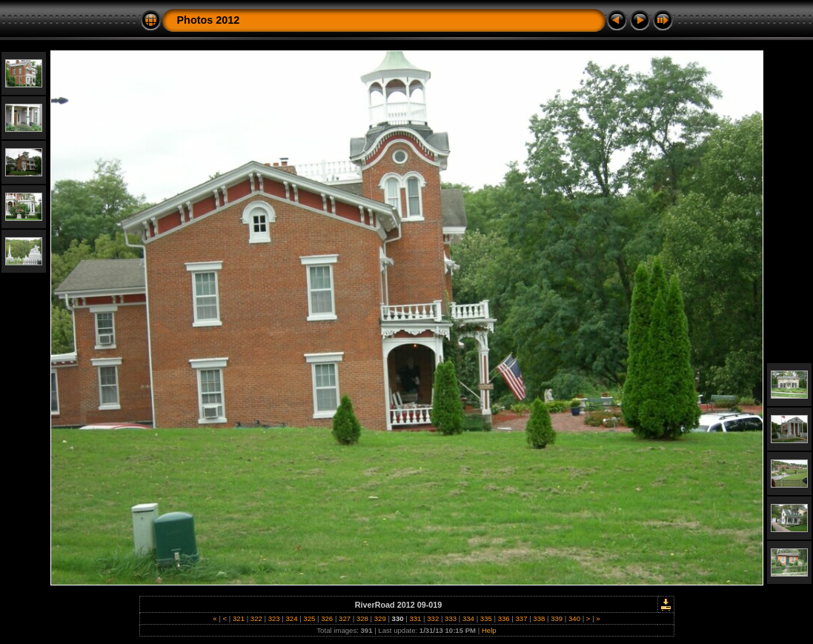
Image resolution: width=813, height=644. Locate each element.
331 (415, 618)
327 (344, 618)
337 (521, 618)
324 (292, 618)
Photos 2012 (209, 20)
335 (486, 618)
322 (256, 618)
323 (274, 618)
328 (362, 618)
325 (309, 618)
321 (238, 618)
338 (539, 618)
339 (557, 618)
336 (504, 618)
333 (450, 618)
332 (433, 618)
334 (468, 618)
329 (380, 618)
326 (327, 618)
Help (489, 630)
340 (574, 618)
